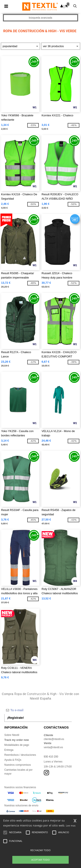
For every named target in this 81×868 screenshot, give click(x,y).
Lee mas (71, 826)
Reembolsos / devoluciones (20, 755)
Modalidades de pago (17, 745)
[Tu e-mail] (38, 710)
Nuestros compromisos (18, 765)
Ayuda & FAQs (13, 760)
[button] (62, 6)
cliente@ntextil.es (54, 739)
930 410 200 (51, 757)
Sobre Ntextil (12, 735)
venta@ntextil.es (53, 747)
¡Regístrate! (16, 718)
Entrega (9, 750)
